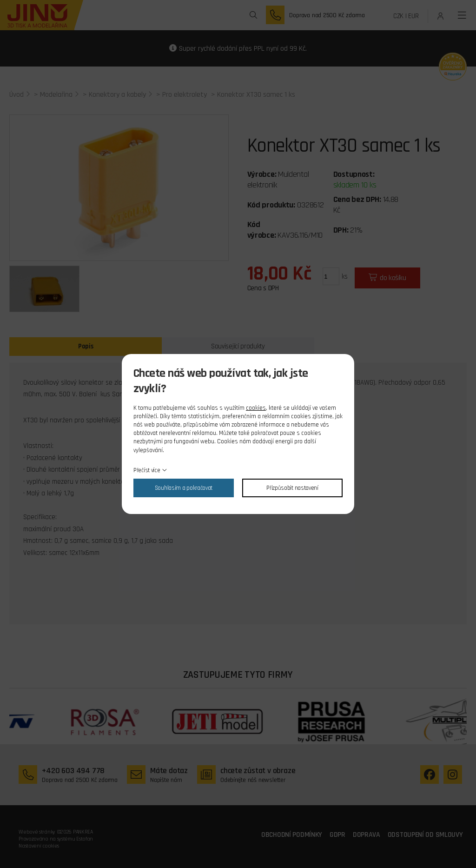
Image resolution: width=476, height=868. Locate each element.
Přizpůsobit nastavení (292, 488)
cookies (256, 408)
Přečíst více (147, 470)
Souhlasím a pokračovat (184, 488)
